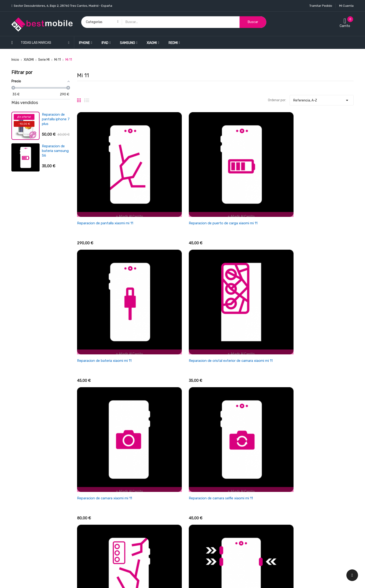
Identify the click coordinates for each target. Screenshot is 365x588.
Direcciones (282, 487)
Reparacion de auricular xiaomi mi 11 (176, 380)
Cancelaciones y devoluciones (208, 471)
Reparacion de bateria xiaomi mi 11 (246, 182)
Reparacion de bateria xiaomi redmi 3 (53, 151)
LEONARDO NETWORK (95, 580)
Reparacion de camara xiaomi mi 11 (105, 281)
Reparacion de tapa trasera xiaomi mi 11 (250, 281)
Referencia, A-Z (321, 99)
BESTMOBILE (49, 580)
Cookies (192, 528)
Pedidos (279, 471)
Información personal (289, 463)
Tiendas (192, 544)
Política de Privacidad (202, 512)
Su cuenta (282, 453)
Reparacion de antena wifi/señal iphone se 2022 (56, 182)
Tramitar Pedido (321, 6)
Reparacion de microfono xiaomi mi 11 (249, 380)
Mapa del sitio (196, 536)
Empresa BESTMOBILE (202, 487)
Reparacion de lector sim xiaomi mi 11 (107, 380)
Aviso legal (194, 503)
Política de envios (199, 463)
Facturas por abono (288, 479)
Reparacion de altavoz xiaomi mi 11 (317, 380)
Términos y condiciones (204, 479)
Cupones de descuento (291, 495)
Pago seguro (195, 520)
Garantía (193, 495)
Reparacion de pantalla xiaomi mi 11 (105, 182)
